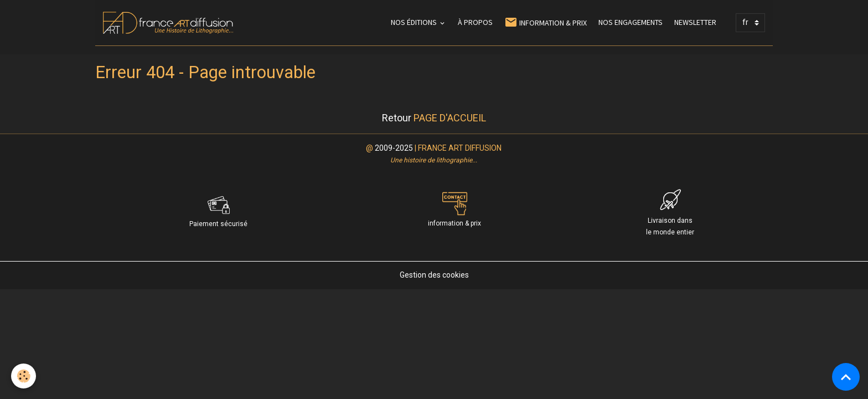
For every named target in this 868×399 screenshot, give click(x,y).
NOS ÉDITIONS (415, 22)
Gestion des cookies (434, 275)
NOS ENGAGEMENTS (631, 22)
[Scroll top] (846, 377)
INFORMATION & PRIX (546, 22)
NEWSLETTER (695, 22)
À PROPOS (475, 22)
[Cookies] (24, 376)
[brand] (170, 23)
